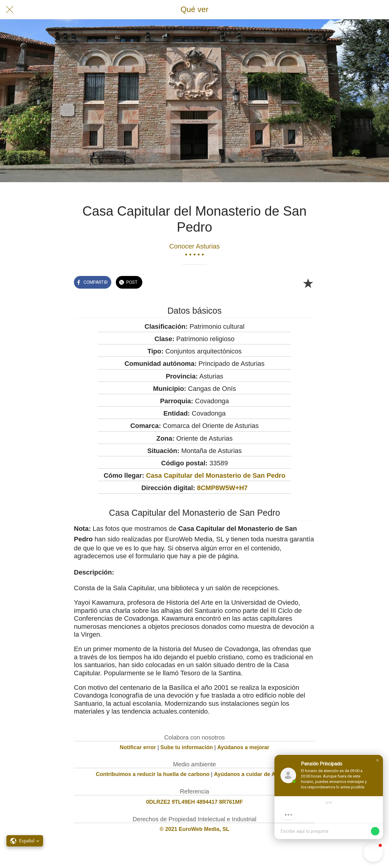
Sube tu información (187, 747)
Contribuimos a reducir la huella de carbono (153, 774)
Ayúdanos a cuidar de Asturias (254, 774)
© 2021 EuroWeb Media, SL (195, 829)
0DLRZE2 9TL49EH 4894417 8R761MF (194, 802)
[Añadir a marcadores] (308, 283)
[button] (378, 760)
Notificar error (138, 747)
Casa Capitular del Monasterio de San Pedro (216, 475)
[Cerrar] (10, 10)
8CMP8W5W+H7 (222, 488)
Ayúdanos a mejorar (243, 747)
